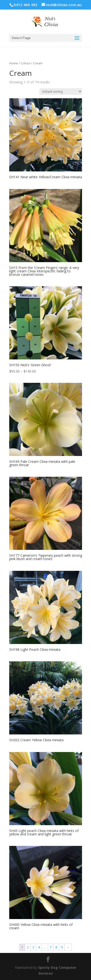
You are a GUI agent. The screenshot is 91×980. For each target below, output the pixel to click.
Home (14, 63)
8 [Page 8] (56, 947)
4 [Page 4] (39, 947)
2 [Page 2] (28, 947)
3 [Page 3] (33, 947)
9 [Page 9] (62, 947)
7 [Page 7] (51, 947)
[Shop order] (61, 92)
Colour (25, 63)
